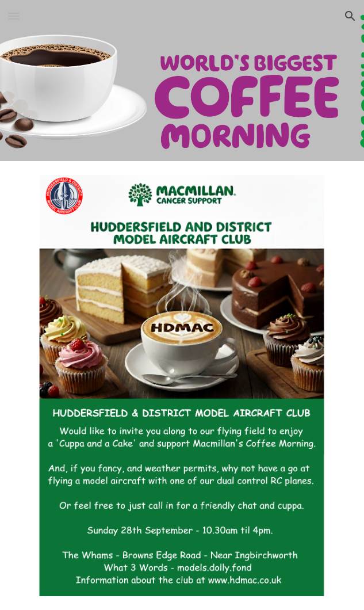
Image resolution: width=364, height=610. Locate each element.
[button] (14, 16)
